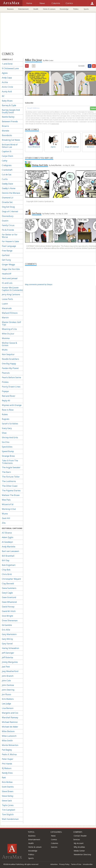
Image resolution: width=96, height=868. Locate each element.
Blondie (5, 131)
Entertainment (23, 9)
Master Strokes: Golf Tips (11, 323)
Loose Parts (7, 299)
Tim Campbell (8, 810)
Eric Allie (6, 630)
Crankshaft (7, 170)
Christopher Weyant (11, 579)
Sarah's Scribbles (10, 424)
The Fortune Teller (11, 477)
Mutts (5, 350)
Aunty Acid (7, 91)
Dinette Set (7, 202)
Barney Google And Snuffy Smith (11, 111)
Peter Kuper (8, 759)
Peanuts (6, 373)
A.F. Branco (7, 533)
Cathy (5, 161)
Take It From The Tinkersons (10, 462)
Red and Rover (9, 396)
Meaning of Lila (9, 329)
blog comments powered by (39, 284)
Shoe (4, 433)
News (53, 836)
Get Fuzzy (6, 260)
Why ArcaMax (79, 847)
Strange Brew (8, 456)
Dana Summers (9, 588)
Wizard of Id (8, 504)
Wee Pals (6, 500)
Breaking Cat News (11, 140)
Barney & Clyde (9, 105)
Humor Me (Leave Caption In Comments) (12, 289)
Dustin (5, 221)
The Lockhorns (9, 481)
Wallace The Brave (11, 495)
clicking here (55, 124)
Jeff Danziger (8, 653)
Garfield (6, 255)
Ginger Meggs (8, 264)
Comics (54, 839)
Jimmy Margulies (10, 662)
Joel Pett (6, 667)
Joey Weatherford (10, 671)
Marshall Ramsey (10, 717)
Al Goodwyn (7, 542)
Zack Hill (6, 518)
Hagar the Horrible (11, 269)
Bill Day (6, 560)
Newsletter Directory (82, 854)
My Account (79, 843)
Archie (5, 82)
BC (3, 96)
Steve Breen (8, 791)
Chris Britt (7, 574)
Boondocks (7, 135)
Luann (5, 304)
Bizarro (5, 126)
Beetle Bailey (8, 117)
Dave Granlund (9, 597)
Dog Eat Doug (8, 207)
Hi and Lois (7, 283)
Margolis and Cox (10, 713)
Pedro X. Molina (9, 754)
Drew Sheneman (10, 620)
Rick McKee (7, 782)
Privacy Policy (64, 864)
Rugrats (6, 419)
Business (10, 9)
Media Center (79, 851)
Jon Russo (6, 694)
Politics (76, 9)
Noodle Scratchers (10, 359)
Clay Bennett (8, 584)
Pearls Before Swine (11, 377)
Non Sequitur (8, 354)
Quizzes (54, 847)
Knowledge (64, 9)
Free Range (7, 251)
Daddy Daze (7, 184)
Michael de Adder (10, 727)
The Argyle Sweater (11, 467)
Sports (86, 9)
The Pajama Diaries (11, 491)
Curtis (5, 179)
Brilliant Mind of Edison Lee (10, 146)
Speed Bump (8, 451)
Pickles (5, 382)
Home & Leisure (49, 9)
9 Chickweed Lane (10, 68)
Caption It (7, 151)
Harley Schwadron (10, 648)
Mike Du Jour (8, 334)
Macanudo (7, 308)
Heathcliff (6, 274)
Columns (55, 843)
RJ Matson (7, 768)
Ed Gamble (7, 625)
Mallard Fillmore (10, 313)
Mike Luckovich (9, 736)
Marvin (5, 318)
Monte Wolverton (10, 745)
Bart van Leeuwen (10, 551)
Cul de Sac (7, 174)
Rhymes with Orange (12, 405)
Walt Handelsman (10, 819)
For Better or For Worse (10, 236)
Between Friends (10, 121)
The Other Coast (10, 486)
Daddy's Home (9, 188)
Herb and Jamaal (10, 278)
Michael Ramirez (10, 722)
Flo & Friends (8, 230)
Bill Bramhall (8, 556)
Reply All (6, 401)
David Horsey (8, 607)
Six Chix (6, 442)
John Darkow (8, 685)
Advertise (54, 864)
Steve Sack (7, 801)
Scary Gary (7, 428)
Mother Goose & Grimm (9, 344)
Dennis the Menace (11, 193)
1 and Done (7, 64)
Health (36, 9)
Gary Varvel (7, 644)
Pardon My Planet (10, 368)
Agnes (5, 73)
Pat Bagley (7, 750)
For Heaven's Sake (10, 241)
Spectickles (7, 447)
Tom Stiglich (8, 814)
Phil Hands (7, 764)
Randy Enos (7, 773)
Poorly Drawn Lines (11, 387)
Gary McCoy (7, 639)
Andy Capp (7, 78)
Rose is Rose (8, 410)
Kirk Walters (8, 699)
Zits (4, 523)
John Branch (8, 676)
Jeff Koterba (7, 657)
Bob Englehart (9, 565)
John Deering (8, 690)
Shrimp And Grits (10, 437)
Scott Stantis (8, 787)
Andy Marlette (9, 547)
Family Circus (8, 225)
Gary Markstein (9, 634)
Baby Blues (7, 101)
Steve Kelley (8, 796)
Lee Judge (6, 704)
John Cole (6, 681)
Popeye (5, 391)
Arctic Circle (7, 87)
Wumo (5, 514)
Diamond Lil (8, 198)
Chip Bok (6, 570)
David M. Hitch (9, 611)
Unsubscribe (88, 864)
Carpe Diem (7, 156)
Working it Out (9, 509)
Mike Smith (7, 741)
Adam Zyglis (8, 537)
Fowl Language (9, 246)
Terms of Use (76, 864)
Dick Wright (7, 616)
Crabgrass (7, 165)
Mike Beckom (8, 731)
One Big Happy (9, 364)
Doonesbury (8, 216)
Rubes (5, 414)
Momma (6, 338)
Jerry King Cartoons (11, 294)
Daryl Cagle (7, 593)
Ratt (4, 778)
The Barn (6, 472)
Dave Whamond (9, 602)
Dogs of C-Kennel (10, 211)
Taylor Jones (8, 805)
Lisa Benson (8, 708)
